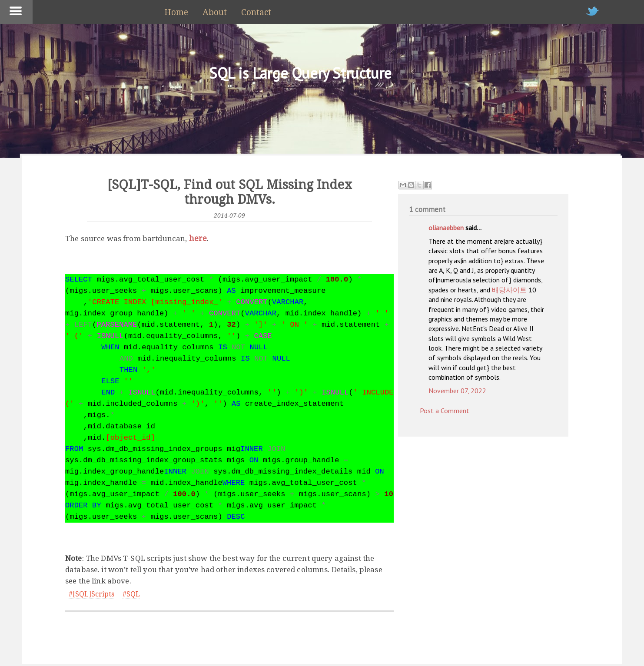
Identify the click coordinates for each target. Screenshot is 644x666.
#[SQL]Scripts (91, 594)
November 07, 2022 (457, 391)
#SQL (131, 594)
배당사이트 (509, 290)
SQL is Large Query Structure (300, 73)
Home (176, 12)
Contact (256, 12)
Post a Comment (445, 411)
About (215, 12)
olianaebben (446, 228)
